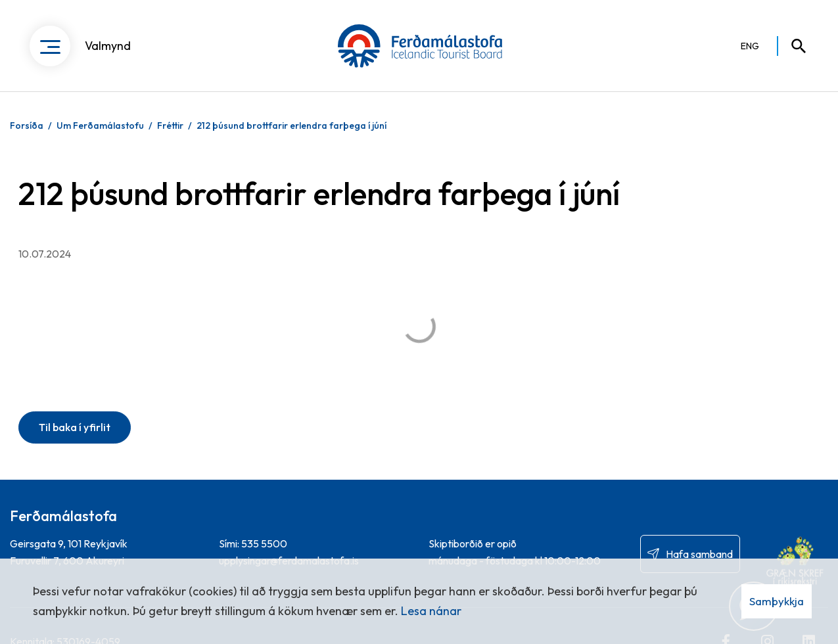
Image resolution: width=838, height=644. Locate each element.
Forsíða (27, 126)
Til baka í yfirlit (75, 427)
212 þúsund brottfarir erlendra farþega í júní (291, 126)
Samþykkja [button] (777, 601)
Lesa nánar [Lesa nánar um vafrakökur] (431, 611)
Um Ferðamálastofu (100, 126)
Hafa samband (699, 554)
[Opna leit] (793, 46)
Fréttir (170, 126)
